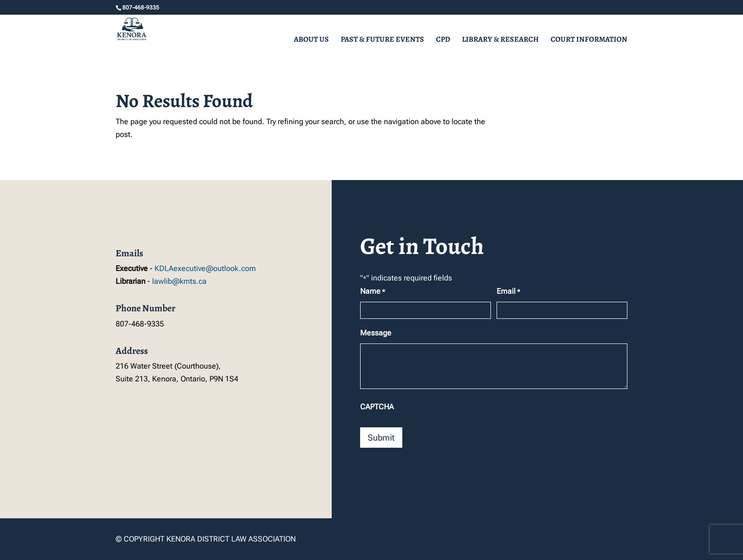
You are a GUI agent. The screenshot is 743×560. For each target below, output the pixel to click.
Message (376, 333)
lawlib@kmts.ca (179, 281)
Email (508, 292)
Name (373, 292)
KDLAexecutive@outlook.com (205, 268)
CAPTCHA (377, 407)
